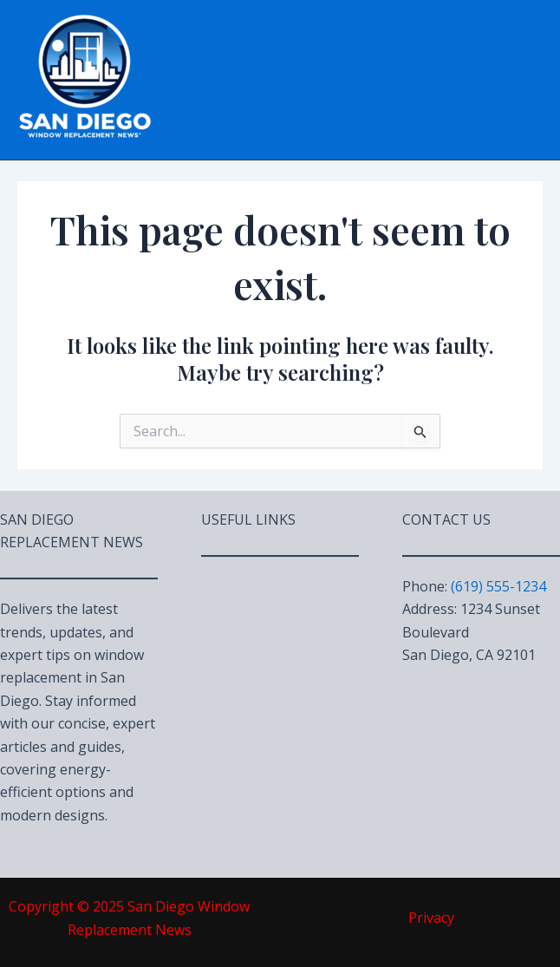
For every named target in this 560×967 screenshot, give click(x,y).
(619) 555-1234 (498, 586)
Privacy (431, 918)
